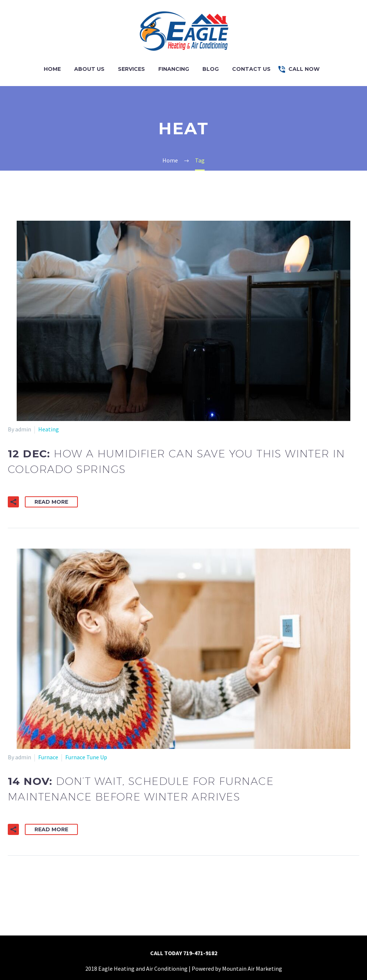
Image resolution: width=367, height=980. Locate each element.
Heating (49, 429)
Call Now (304, 69)
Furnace (48, 757)
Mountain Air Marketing (252, 969)
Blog (211, 69)
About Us (89, 69)
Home (52, 69)
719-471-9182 (200, 953)
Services (131, 69)
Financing (174, 69)
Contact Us (251, 69)
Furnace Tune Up (86, 757)
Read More (51, 502)
